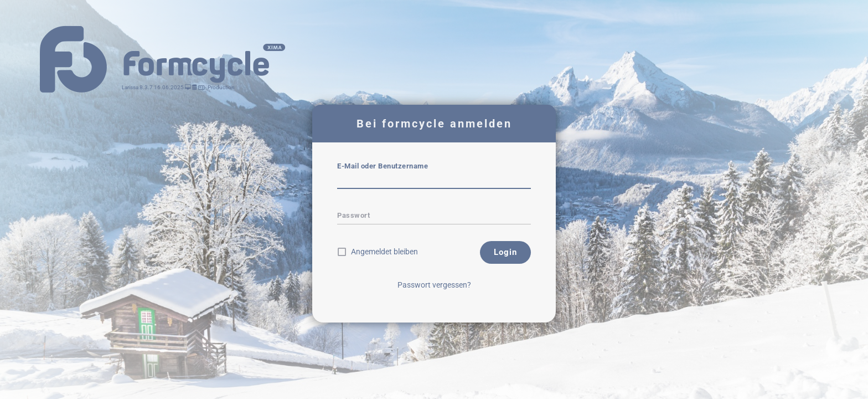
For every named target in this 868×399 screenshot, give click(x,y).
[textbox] (434, 181)
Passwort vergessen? (434, 285)
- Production (219, 87)
